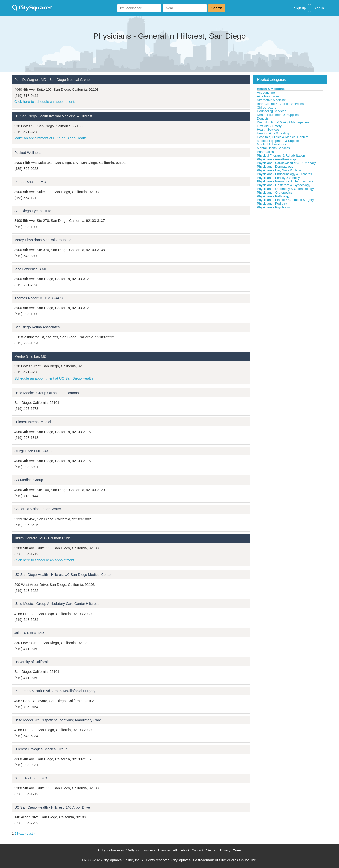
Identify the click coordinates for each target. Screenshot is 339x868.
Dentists (263, 118)
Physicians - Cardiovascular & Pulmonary (286, 163)
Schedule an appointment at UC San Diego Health (54, 378)
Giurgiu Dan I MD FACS (33, 451)
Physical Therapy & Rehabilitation (281, 155)
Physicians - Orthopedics (275, 192)
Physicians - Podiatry (272, 204)
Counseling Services (272, 111)
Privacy (225, 850)
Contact (197, 850)
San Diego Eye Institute (33, 211)
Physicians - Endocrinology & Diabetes (284, 174)
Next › (22, 834)
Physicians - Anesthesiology (277, 159)
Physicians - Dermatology (275, 167)
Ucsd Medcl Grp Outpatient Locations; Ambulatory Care (58, 720)
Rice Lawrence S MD (31, 269)
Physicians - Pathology (273, 196)
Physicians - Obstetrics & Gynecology (284, 185)
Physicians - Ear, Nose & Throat (280, 170)
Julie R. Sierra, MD (29, 633)
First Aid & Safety (269, 126)
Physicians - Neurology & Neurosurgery (285, 181)
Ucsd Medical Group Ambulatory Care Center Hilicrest (56, 604)
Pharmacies (265, 152)
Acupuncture (266, 93)
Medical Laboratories (272, 144)
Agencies (164, 850)
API (176, 850)
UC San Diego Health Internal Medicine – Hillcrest (53, 116)
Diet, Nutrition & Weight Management (283, 122)
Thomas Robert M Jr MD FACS (39, 298)
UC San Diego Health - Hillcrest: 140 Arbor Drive (52, 807)
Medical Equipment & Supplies (279, 141)
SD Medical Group (29, 480)
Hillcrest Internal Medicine (34, 422)
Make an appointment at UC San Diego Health (51, 138)
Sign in (319, 8)
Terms (237, 850)
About (185, 850)
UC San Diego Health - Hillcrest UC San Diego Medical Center (63, 575)
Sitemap (211, 850)
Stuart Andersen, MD (31, 778)
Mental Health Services (273, 148)
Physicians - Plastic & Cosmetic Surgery (285, 200)
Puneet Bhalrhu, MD (30, 182)
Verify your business (141, 850)
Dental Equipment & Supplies (278, 115)
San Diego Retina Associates (37, 327)
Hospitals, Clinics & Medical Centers (283, 137)
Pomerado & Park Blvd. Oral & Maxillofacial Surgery (55, 691)
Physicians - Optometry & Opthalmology (285, 189)
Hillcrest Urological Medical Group (41, 749)
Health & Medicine (271, 89)
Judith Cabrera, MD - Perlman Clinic (42, 538)
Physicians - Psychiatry (273, 207)
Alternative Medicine (271, 100)
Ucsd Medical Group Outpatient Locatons (46, 393)
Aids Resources (268, 96)
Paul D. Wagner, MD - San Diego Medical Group (52, 80)
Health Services (268, 130)
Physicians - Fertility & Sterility (278, 178)
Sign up (300, 8)
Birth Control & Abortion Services (280, 104)
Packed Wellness (28, 153)
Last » (31, 834)
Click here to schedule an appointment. (45, 102)
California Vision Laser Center (38, 509)
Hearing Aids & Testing (273, 133)
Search (217, 8)
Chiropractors (267, 107)
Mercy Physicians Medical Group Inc (43, 240)
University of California (32, 662)
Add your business (111, 850)
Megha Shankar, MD (30, 356)
